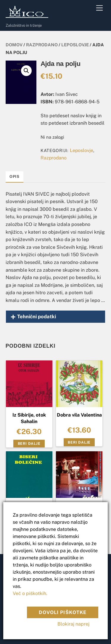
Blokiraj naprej (73, 624)
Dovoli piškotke (63, 612)
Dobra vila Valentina (79, 415)
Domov (14, 45)
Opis (15, 177)
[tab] (15, 177)
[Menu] (99, 8)
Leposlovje (75, 45)
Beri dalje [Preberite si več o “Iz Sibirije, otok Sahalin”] (29, 444)
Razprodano (42, 45)
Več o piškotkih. (30, 593)
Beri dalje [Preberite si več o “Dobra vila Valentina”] (79, 442)
